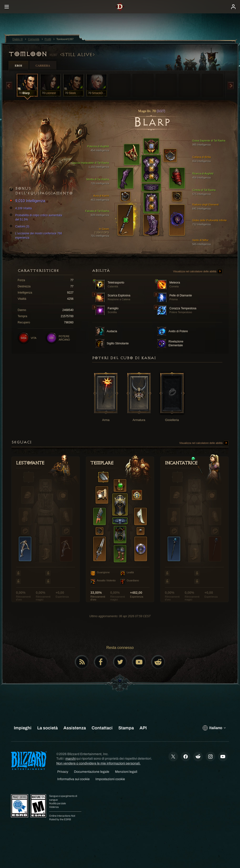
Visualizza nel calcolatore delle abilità (198, 272)
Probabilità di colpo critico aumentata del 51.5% (36, 217)
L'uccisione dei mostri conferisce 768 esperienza (36, 235)
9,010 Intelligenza (28, 201)
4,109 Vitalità (21, 208)
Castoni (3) (20, 226)
